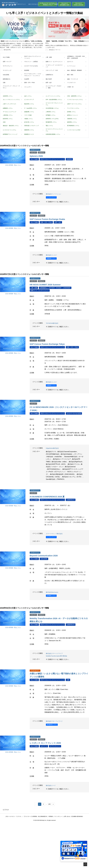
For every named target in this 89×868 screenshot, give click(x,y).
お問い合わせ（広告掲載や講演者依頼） (74, 816)
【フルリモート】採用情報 (30, 816)
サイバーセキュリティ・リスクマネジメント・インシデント (33, 75)
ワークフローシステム (73, 108)
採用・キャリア (7, 62)
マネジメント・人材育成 (31, 62)
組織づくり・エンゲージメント (54, 62)
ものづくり (70, 62)
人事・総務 (49, 57)
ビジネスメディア (29, 100)
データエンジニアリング (10, 112)
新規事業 (27, 70)
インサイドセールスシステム (75, 100)
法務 (4, 83)
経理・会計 (49, 83)
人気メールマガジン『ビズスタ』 (14, 816)
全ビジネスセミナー (34, 4)
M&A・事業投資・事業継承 (74, 70)
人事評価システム (8, 115)
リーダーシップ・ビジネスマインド (54, 66)
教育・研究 (70, 75)
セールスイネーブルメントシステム (54, 104)
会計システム (28, 96)
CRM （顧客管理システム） (75, 96)
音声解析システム (51, 115)
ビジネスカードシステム (10, 130)
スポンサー (33, 153)
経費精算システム (8, 108)
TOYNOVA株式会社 (52, 323)
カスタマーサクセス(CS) (31, 66)
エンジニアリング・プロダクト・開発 (54, 87)
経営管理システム (8, 119)
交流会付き (42, 153)
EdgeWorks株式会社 (53, 448)
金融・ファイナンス (73, 79)
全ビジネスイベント (20, 4)
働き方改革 (49, 79)
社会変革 (27, 79)
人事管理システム (51, 112)
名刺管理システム (8, 96)
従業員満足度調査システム (53, 134)
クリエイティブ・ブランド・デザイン (11, 87)
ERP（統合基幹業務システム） (54, 100)
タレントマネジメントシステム (11, 100)
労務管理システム (72, 119)
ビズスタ (6, 809)
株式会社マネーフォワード (55, 721)
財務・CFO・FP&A (30, 83)
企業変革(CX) (49, 75)
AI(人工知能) (6, 57)
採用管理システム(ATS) (52, 119)
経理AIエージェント (72, 115)
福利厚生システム (72, 122)
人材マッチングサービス (10, 104)
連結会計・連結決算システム (11, 126)
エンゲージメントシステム (53, 96)
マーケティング (7, 70)
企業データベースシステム (74, 104)
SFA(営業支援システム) (52, 108)
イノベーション (71, 66)
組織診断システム (29, 112)
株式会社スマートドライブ (55, 653)
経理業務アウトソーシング (10, 134)
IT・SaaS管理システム (31, 108)
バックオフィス (71, 83)
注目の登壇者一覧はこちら (13, 165)
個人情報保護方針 (43, 816)
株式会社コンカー (52, 255)
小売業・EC (70, 87)
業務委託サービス (29, 134)
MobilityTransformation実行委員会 (57, 655)
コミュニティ (28, 87)
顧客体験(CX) (7, 79)
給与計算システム (29, 122)
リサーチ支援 (28, 115)
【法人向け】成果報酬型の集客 (65, 4)
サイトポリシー (58, 816)
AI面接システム (28, 119)
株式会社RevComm (52, 592)
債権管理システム (29, 130)
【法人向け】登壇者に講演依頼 (79, 4)
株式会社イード (51, 785)
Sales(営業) (6, 75)
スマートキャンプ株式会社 (55, 533)
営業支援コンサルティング (32, 126)
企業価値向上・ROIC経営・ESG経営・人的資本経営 (76, 57)
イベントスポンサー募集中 (51, 4)
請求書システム (71, 112)
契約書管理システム (51, 122)
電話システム (49, 126)
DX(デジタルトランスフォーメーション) (33, 57)
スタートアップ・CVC (52, 70)
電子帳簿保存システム (73, 126)
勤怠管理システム (29, 104)
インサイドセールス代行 (74, 130)
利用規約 (51, 816)
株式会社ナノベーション (54, 194)
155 (49, 804)
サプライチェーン (8, 66)
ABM (4, 122)
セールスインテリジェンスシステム (54, 130)
